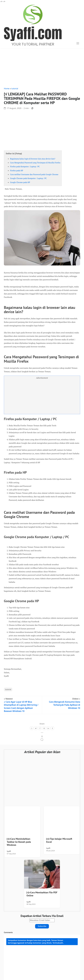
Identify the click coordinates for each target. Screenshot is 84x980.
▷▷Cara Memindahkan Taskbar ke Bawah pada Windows (19, 842)
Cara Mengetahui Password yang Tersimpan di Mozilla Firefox (35, 163)
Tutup (18, 153)
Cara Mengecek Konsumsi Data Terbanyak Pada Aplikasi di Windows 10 (65, 705)
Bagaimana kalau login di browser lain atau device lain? (33, 159)
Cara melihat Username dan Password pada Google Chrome (34, 174)
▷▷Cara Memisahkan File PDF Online (42, 894)
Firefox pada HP (17, 170)
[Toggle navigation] (78, 43)
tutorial (15, 89)
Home (7, 89)
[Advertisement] (42, 67)
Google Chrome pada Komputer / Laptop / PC (28, 178)
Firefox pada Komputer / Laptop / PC (25, 166)
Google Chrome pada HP (20, 182)
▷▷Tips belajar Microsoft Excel (59, 840)
